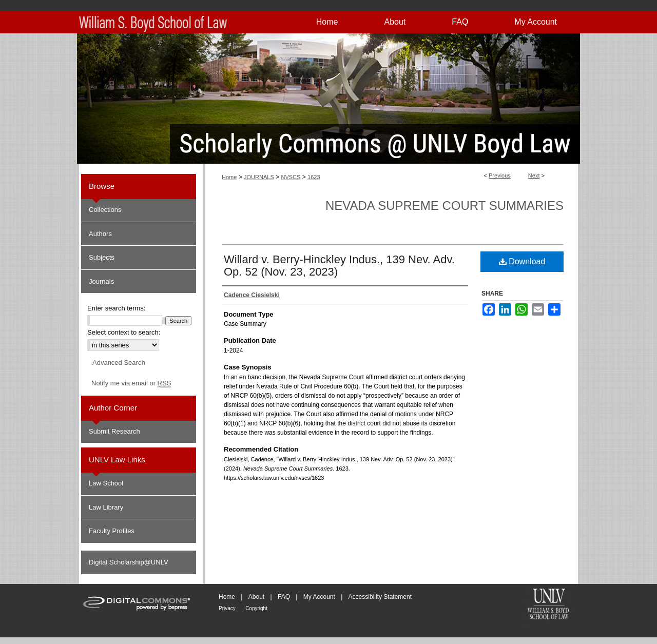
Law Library (106, 507)
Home (229, 177)
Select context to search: (124, 332)
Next (534, 175)
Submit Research (114, 431)
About (256, 597)
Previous (500, 175)
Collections (105, 210)
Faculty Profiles (112, 531)
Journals (101, 281)
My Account (319, 597)
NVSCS (291, 177)
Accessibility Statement (380, 597)
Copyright (256, 608)
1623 (314, 177)
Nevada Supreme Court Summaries (445, 206)
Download (522, 261)
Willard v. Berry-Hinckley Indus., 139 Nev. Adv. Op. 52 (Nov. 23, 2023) (339, 266)
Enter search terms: (116, 308)
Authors (100, 234)
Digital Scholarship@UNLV (129, 562)
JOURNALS (259, 177)
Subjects (102, 257)
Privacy (227, 608)
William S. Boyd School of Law (548, 605)
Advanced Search (119, 363)
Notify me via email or (131, 383)
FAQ (284, 597)
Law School (106, 483)
